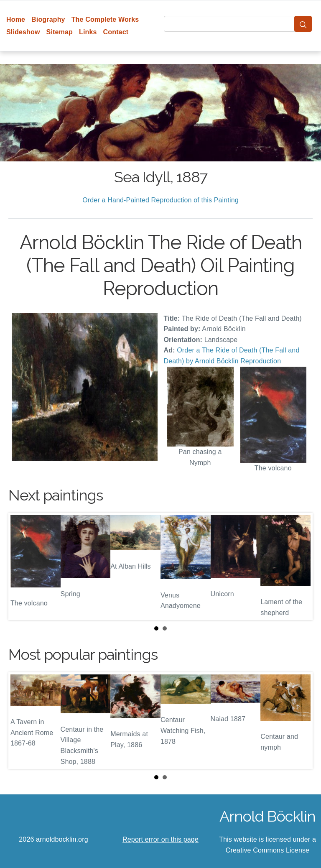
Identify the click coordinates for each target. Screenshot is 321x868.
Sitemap (60, 32)
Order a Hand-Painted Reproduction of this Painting (160, 200)
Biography (48, 19)
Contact (116, 32)
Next (300, 567)
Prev (21, 567)
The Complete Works (105, 19)
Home (16, 19)
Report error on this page (160, 839)
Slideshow (23, 32)
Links (88, 32)
